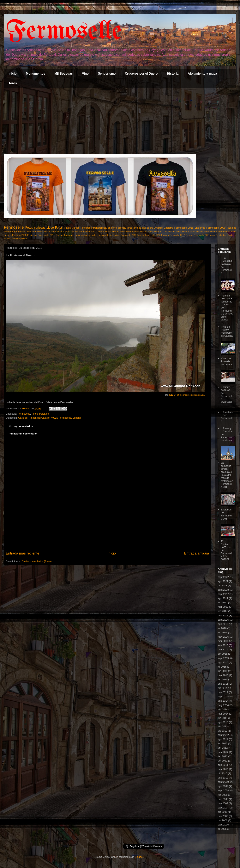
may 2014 (223, 705)
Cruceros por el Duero (141, 74)
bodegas (232, 235)
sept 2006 (223, 825)
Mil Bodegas (63, 74)
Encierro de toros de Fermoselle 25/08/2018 (226, 396)
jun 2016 (223, 632)
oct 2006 (223, 820)
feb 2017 (223, 611)
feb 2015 (223, 679)
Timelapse (69, 235)
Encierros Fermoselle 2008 (179, 231)
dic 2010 (222, 773)
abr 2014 (223, 709)
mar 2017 (223, 607)
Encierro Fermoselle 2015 (179, 228)
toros (130, 228)
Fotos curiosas (35, 228)
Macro (213, 235)
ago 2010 (223, 778)
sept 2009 (223, 782)
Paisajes (231, 228)
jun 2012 (223, 743)
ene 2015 (223, 684)
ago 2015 (223, 662)
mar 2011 (223, 769)
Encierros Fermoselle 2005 (18, 231)
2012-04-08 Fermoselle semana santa (187, 395)
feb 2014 (223, 718)
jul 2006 (222, 829)
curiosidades (91, 235)
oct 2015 (223, 654)
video (50, 228)
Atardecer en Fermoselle (227, 417)
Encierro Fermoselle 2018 (197, 235)
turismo (8, 235)
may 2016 (223, 637)
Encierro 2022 (19, 235)
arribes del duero (143, 228)
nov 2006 (223, 816)
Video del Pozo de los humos (227, 361)
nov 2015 (223, 650)
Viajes (67, 228)
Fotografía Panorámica (93, 228)
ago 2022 (223, 581)
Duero (109, 235)
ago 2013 (223, 722)
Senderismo (107, 74)
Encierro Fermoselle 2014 (54, 231)
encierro (112, 228)
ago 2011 (223, 765)
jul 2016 (222, 628)
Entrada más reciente (23, 553)
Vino (85, 74)
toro (34, 231)
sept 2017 (223, 594)
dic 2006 (222, 812)
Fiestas (59, 235)
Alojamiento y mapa (202, 74)
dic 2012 (222, 731)
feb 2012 (223, 756)
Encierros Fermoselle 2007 (151, 231)
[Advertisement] (120, 121)
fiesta (233, 231)
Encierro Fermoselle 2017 (173, 235)
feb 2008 (223, 795)
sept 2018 (223, 590)
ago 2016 (223, 624)
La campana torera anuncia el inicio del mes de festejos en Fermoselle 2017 (227, 475)
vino (39, 231)
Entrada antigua (197, 553)
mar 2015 (223, 675)
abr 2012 (223, 748)
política (24, 239)
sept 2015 (223, 658)
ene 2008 (223, 799)
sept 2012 (223, 735)
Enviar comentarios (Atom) (37, 561)
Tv (217, 235)
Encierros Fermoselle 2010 (207, 231)
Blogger (139, 857)
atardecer (223, 235)
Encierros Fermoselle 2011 (41, 235)
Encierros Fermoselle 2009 (210, 228)
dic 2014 (222, 688)
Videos (76, 228)
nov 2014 (223, 692)
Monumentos (36, 74)
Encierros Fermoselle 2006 (123, 231)
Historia (173, 74)
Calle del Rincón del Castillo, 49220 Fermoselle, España (50, 418)
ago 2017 (223, 598)
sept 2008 (223, 790)
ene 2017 (223, 615)
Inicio (13, 74)
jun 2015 (223, 671)
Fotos (59, 228)
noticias (102, 235)
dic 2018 (222, 586)
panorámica (103, 231)
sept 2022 (223, 577)
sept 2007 (223, 808)
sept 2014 (223, 696)
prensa (122, 228)
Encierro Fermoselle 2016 (149, 235)
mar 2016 (223, 641)
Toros (13, 83)
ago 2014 (223, 701)
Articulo (158, 228)
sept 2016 (223, 620)
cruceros (226, 231)
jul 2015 (222, 667)
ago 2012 (223, 739)
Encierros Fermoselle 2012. (82, 231)
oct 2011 (223, 761)
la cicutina (15, 239)
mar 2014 (223, 714)
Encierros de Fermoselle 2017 (226, 514)
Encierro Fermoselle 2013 (124, 235)
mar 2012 (223, 752)
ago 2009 (223, 786)
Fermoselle (64, 32)
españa (7, 239)
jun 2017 (223, 603)
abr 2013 (223, 726)
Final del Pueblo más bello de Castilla (227, 331)
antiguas (79, 235)
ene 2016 (223, 645)
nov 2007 (223, 803)
